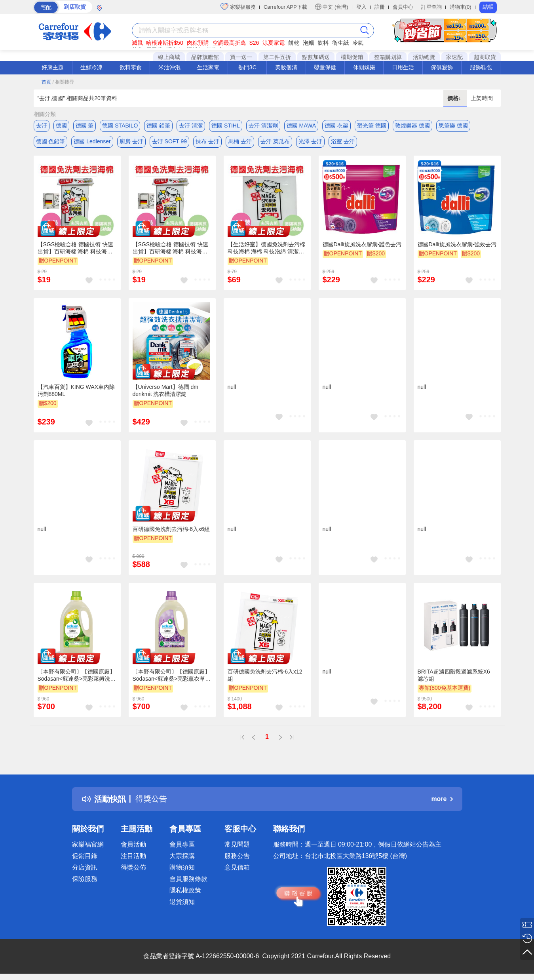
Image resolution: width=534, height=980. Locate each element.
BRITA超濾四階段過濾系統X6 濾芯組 (454, 675)
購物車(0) (461, 7)
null (232, 387)
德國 (61, 126)
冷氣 (358, 43)
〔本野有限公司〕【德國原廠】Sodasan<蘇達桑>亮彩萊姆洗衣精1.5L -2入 (77, 676)
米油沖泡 (169, 67)
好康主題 (53, 67)
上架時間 (482, 98)
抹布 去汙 (207, 141)
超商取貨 (485, 57)
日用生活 (403, 67)
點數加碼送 (316, 57)
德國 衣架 (336, 126)
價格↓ (455, 98)
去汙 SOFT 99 (169, 141)
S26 (254, 43)
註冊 (380, 7)
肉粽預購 (198, 43)
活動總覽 (424, 57)
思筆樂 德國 (453, 126)
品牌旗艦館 (205, 57)
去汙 (42, 126)
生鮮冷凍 (91, 67)
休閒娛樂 (364, 67)
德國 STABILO (120, 126)
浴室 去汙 (343, 141)
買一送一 (241, 57)
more (442, 799)
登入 (361, 7)
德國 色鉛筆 (51, 141)
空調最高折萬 (229, 43)
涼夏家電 (274, 43)
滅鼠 (137, 43)
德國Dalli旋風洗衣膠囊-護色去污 (362, 244)
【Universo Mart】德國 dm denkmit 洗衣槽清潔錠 (165, 390)
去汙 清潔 (191, 126)
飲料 (323, 43)
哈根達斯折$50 (164, 43)
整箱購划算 (388, 57)
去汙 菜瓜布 (275, 141)
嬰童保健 (325, 67)
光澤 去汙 (310, 141)
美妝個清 (286, 67)
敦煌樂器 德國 (412, 126)
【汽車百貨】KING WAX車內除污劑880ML (76, 390)
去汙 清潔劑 (263, 126)
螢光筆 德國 (372, 126)
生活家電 (208, 67)
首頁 (46, 82)
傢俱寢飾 (442, 67)
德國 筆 (85, 126)
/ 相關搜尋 (63, 82)
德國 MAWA (301, 126)
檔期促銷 (352, 57)
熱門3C (247, 67)
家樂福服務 (238, 7)
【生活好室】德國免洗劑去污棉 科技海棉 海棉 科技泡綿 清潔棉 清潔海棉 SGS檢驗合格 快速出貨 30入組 (266, 248)
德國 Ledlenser (92, 141)
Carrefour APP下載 (285, 7)
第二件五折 (277, 57)
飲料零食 (131, 67)
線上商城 (169, 57)
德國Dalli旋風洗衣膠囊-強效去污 (457, 244)
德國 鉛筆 (158, 126)
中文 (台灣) (332, 7)
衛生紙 (340, 43)
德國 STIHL (226, 126)
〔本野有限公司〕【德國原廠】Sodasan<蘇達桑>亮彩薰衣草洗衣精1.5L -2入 (172, 676)
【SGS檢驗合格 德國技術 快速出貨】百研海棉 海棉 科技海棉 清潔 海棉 (75, 248)
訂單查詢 (431, 7)
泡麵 (308, 43)
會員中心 (403, 7)
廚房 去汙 (131, 141)
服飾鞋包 (481, 67)
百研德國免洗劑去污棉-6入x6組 (171, 529)
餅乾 (294, 43)
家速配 (454, 57)
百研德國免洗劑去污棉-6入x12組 (265, 675)
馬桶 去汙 (240, 141)
